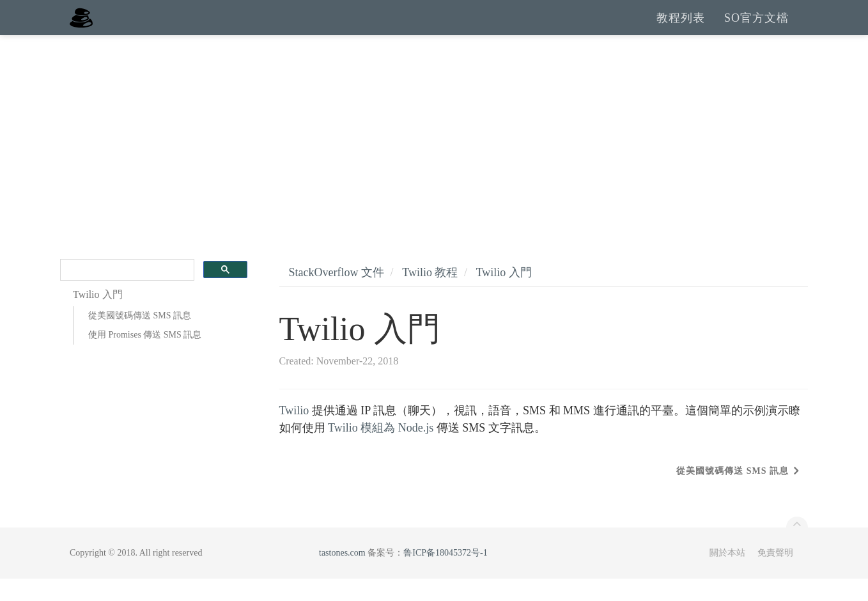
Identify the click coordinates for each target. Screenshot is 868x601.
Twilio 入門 (504, 295)
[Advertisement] (434, 153)
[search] (126, 293)
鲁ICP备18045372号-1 (445, 575)
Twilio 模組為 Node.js (381, 450)
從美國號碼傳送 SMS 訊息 (140, 338)
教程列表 (681, 29)
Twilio (294, 433)
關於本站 (727, 575)
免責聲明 (775, 575)
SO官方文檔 (756, 29)
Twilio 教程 (430, 295)
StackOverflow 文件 (337, 295)
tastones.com (342, 575)
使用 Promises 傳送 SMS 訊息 (145, 357)
